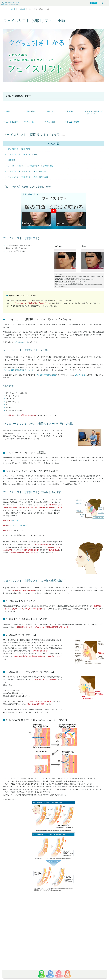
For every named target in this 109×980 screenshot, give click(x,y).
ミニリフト (14, 533)
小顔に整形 (22, 9)
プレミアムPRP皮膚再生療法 (46, 382)
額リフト (15, 528)
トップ (5, 9)
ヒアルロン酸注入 (80, 382)
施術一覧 (13, 9)
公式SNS (93, 3)
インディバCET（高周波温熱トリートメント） (19, 377)
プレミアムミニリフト (22, 349)
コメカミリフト (25, 533)
